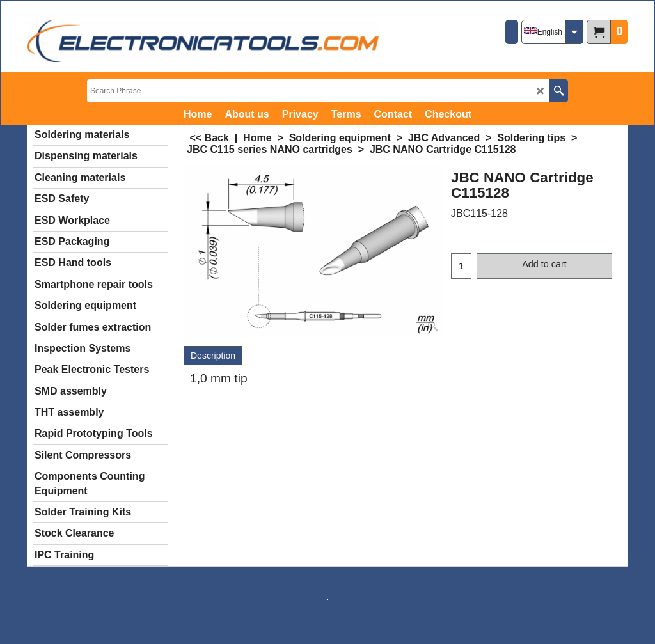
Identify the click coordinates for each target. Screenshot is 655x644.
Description (213, 356)
